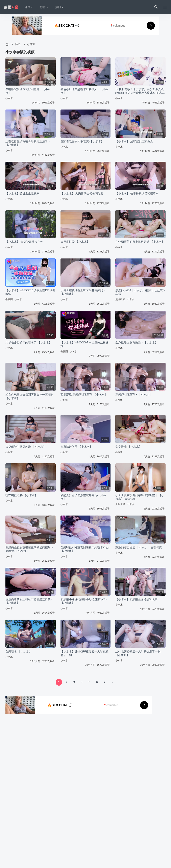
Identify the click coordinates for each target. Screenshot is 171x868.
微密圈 (9, 299)
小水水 (31, 44)
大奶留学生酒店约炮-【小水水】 (26, 447)
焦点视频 (120, 299)
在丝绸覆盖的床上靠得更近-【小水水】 (140, 242)
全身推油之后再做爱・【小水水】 (137, 343)
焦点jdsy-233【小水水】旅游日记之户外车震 (140, 292)
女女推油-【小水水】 (129, 447)
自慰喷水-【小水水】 (19, 652)
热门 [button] (60, 7)
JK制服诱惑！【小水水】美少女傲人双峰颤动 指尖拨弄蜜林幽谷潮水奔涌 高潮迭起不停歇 (140, 91)
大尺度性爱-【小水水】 (75, 242)
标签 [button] (44, 7)
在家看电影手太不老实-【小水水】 (82, 141)
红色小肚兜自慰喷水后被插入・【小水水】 (84, 91)
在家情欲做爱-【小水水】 (77, 447)
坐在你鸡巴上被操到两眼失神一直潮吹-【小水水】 (30, 396)
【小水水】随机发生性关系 (22, 194)
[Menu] (165, 7)
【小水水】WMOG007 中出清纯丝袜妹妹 (84, 344)
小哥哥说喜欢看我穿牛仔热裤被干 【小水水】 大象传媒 (140, 497)
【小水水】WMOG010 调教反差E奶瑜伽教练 (30, 292)
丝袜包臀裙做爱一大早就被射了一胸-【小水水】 (138, 653)
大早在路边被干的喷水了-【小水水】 (29, 343)
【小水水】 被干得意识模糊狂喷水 (137, 194)
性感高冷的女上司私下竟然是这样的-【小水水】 (29, 601)
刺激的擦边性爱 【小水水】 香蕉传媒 (139, 547)
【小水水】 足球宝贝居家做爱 (134, 141)
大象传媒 (120, 504)
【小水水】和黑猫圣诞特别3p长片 (137, 599)
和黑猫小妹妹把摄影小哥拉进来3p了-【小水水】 (84, 601)
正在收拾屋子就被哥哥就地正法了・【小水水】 (28, 143)
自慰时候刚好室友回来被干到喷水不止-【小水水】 (85, 549)
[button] (156, 7)
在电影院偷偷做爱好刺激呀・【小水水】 (28, 91)
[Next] (112, 682)
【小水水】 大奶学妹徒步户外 (24, 242)
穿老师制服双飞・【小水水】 (134, 395)
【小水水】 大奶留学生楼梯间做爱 (82, 194)
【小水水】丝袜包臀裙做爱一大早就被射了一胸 (84, 653)
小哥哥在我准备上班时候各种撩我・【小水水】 (83, 292)
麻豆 (18, 44)
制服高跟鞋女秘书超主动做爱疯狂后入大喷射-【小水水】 (29, 549)
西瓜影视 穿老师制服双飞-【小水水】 (84, 395)
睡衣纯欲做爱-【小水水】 (21, 495)
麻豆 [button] (29, 7)
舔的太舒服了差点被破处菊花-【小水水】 (84, 497)
